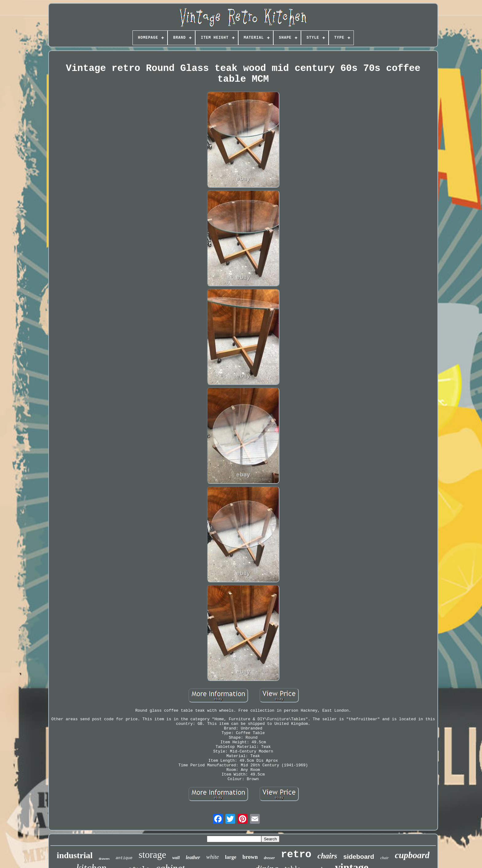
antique (124, 858)
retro (296, 855)
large (231, 857)
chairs (327, 856)
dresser (269, 858)
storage (152, 855)
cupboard (412, 855)
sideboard (359, 856)
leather (193, 857)
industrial (75, 855)
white (213, 857)
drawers (104, 859)
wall (176, 858)
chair (384, 858)
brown (250, 857)
